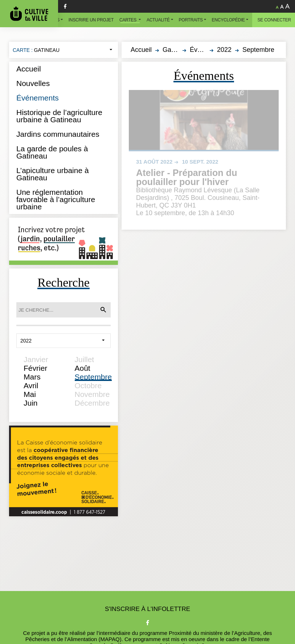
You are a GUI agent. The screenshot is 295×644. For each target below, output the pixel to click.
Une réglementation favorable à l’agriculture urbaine (56, 199)
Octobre (88, 385)
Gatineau (176, 50)
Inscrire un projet (91, 20)
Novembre (92, 394)
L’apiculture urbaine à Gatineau (53, 174)
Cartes (128, 20)
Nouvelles (33, 83)
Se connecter (274, 20)
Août (83, 368)
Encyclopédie (228, 20)
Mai (30, 394)
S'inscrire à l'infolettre (147, 609)
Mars (32, 377)
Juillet (85, 359)
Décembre (92, 403)
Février (35, 368)
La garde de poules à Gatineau (52, 152)
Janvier (36, 359)
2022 (224, 50)
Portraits (191, 20)
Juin (31, 403)
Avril (31, 385)
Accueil (29, 69)
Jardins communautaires (58, 134)
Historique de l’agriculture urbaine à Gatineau (59, 116)
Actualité (158, 20)
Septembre (93, 377)
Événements (38, 98)
